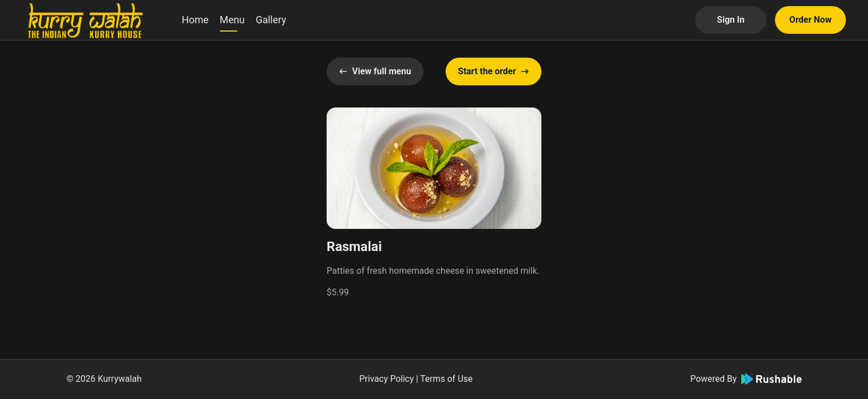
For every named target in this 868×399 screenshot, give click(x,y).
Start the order (494, 71)
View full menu (375, 71)
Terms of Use (446, 379)
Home (195, 20)
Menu (232, 20)
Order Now (810, 20)
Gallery (271, 20)
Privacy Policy (387, 379)
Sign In (731, 20)
